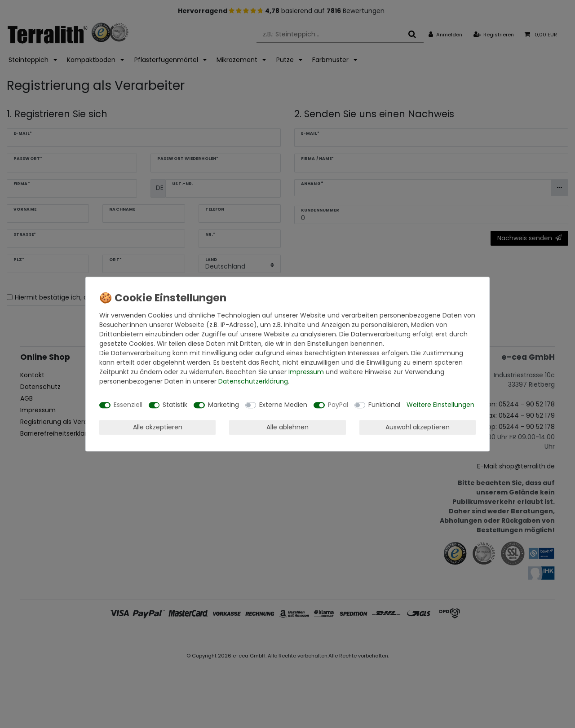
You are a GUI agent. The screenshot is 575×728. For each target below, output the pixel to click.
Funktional (384, 405)
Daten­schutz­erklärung (253, 381)
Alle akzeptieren (158, 427)
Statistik (175, 405)
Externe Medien (283, 405)
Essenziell (128, 405)
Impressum (306, 372)
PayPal (338, 405)
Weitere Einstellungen (440, 405)
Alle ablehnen (287, 427)
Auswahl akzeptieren (418, 427)
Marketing (223, 405)
